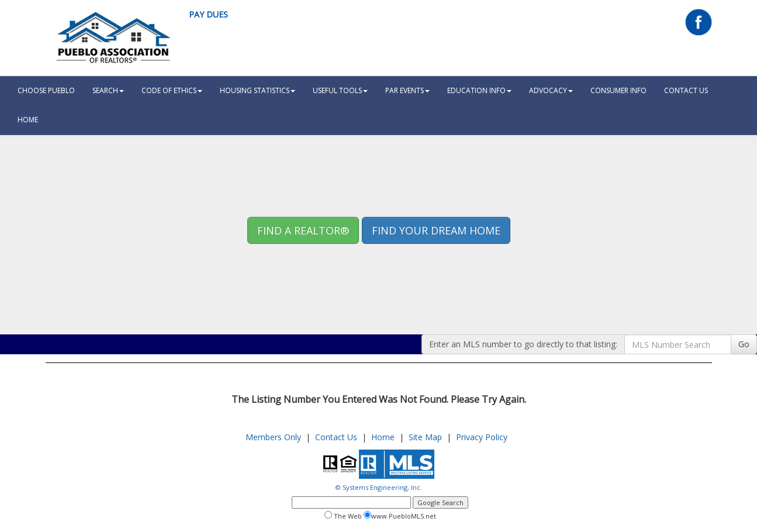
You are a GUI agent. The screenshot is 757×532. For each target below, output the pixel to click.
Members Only (273, 437)
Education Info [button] (479, 90)
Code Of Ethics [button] (172, 90)
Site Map (425, 437)
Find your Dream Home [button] (436, 230)
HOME (28, 120)
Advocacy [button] (551, 90)
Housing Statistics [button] (257, 90)
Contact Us (686, 90)
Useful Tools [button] (340, 90)
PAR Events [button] (407, 90)
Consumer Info (618, 90)
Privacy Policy (482, 437)
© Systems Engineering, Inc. (379, 487)
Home (383, 437)
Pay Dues (208, 14)
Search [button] (108, 90)
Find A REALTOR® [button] (303, 230)
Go (744, 344)
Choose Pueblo (46, 90)
